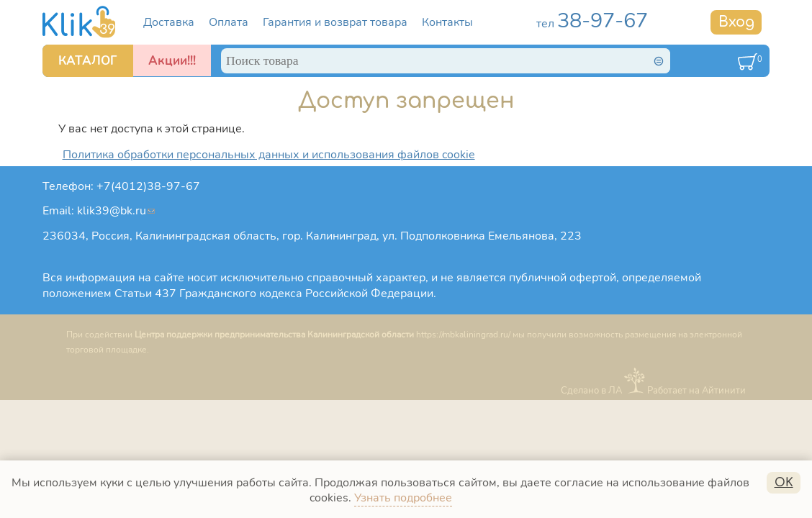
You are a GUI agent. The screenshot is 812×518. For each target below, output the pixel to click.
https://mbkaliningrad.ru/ (463, 335)
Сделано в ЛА (591, 391)
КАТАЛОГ (88, 61)
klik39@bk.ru (116, 211)
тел (592, 24)
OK (784, 483)
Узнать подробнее (403, 498)
